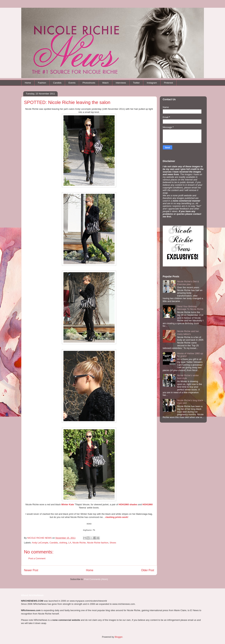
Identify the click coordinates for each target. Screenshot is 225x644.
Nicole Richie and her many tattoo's (188, 333)
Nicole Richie (79, 543)
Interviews (121, 83)
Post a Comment (37, 558)
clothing (63, 543)
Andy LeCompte (40, 543)
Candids (57, 83)
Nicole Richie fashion (98, 543)
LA (70, 543)
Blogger (118, 637)
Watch (105, 83)
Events (72, 83)
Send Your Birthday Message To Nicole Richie (190, 308)
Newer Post (31, 570)
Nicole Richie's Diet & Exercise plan (188, 283)
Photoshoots (89, 83)
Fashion (42, 83)
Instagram (152, 83)
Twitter (136, 83)
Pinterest (168, 83)
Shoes (113, 543)
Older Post (148, 570)
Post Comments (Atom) (96, 579)
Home (28, 83)
